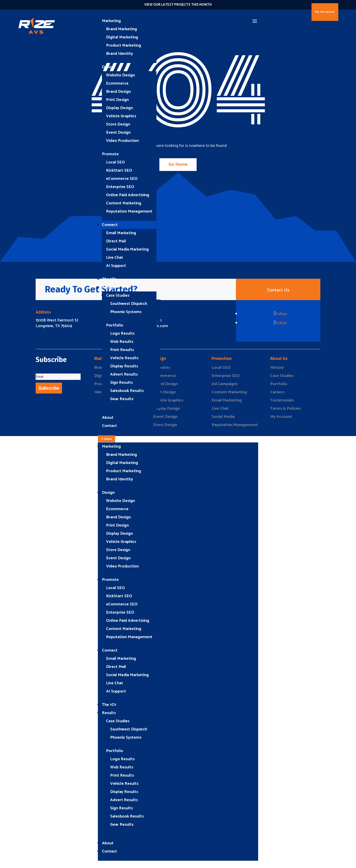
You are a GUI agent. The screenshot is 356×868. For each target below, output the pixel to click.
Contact (109, 426)
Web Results (122, 342)
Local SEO (115, 162)
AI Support (116, 266)
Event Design (118, 133)
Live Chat (115, 258)
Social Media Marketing (127, 249)
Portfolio (115, 325)
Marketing (111, 21)
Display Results (124, 366)
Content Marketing (124, 203)
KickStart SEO (119, 171)
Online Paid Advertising (128, 195)
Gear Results (122, 399)
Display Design (119, 108)
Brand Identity (120, 54)
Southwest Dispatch (129, 304)
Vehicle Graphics (121, 116)
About (108, 418)
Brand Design (118, 92)
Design (108, 67)
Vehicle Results (124, 358)
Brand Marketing (121, 29)
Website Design (120, 75)
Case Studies (118, 296)
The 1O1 (109, 279)
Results (109, 287)
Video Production (122, 141)
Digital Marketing (122, 37)
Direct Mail (116, 241)
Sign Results (121, 383)
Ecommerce (117, 83)
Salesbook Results (127, 391)
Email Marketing (121, 233)
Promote (110, 154)
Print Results (122, 350)
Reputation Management (129, 211)
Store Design (118, 124)
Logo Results (122, 334)
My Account (325, 12)
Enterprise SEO (120, 187)
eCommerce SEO (122, 179)
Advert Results (124, 374)
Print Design (117, 100)
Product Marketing (124, 45)
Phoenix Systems (126, 312)
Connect (110, 225)
